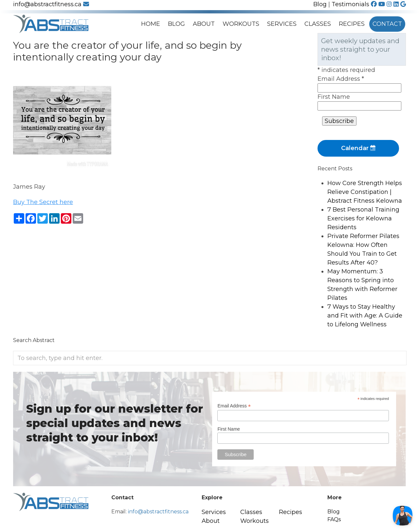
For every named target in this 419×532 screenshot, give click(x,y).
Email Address (341, 79)
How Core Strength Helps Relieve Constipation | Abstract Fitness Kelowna (365, 192)
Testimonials (350, 4)
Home (151, 24)
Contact (387, 24)
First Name (334, 97)
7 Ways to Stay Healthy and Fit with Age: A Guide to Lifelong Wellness (365, 316)
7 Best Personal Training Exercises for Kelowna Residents (363, 218)
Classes (318, 24)
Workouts (241, 24)
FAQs (334, 519)
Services (282, 24)
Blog (320, 4)
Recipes (352, 24)
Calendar (358, 148)
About (204, 24)
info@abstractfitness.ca (51, 4)
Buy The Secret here (43, 202)
